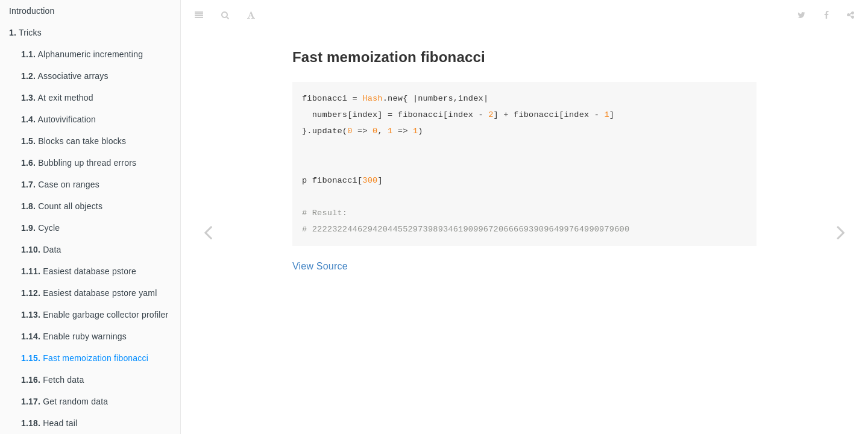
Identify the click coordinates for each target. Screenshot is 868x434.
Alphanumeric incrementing (82, 54)
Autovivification (58, 119)
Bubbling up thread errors (79, 163)
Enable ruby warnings (74, 336)
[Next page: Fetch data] (841, 232)
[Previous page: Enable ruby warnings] (208, 232)
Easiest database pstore (79, 271)
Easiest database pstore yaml (89, 293)
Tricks (25, 33)
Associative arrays (65, 76)
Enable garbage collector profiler (95, 315)
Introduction (32, 11)
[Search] (225, 15)
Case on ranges (60, 184)
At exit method (57, 98)
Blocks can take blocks (74, 141)
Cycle (40, 228)
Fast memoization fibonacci (85, 358)
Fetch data (52, 380)
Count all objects (62, 206)
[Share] (851, 15)
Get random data (64, 401)
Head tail (49, 423)
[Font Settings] (251, 15)
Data (41, 250)
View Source (320, 266)
